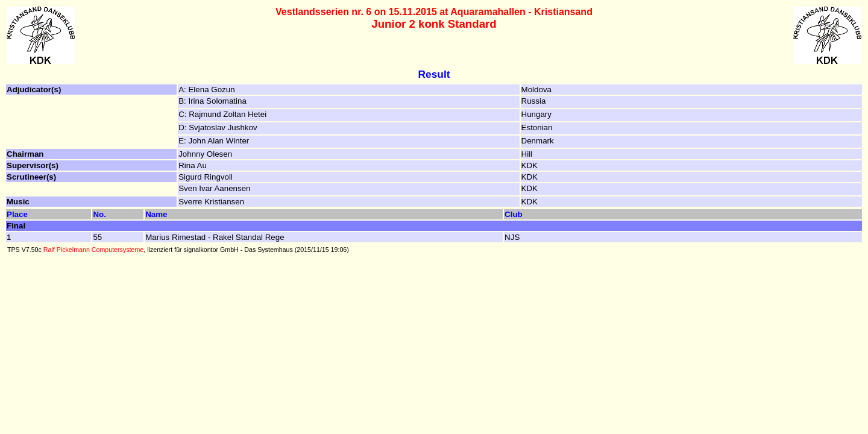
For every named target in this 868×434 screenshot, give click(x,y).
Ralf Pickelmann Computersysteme (93, 250)
